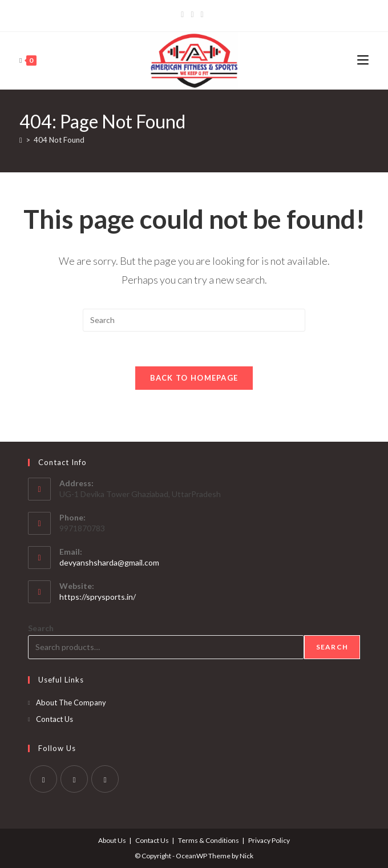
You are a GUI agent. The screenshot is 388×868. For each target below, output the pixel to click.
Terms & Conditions (209, 840)
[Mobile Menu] (363, 60)
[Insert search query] (194, 320)
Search (41, 628)
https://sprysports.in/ (98, 597)
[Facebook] (184, 14)
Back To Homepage (194, 378)
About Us (112, 840)
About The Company (71, 703)
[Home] (21, 140)
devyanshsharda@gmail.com (109, 562)
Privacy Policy (269, 840)
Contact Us (54, 719)
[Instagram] (192, 14)
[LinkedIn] (202, 14)
